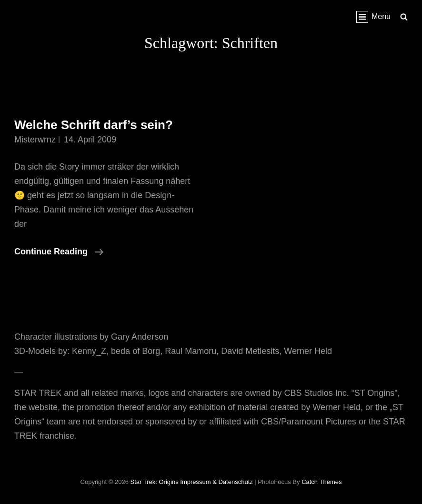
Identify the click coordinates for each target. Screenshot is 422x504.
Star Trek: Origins (155, 482)
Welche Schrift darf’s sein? (94, 125)
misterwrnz (35, 140)
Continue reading (59, 252)
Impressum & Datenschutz (216, 482)
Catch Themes (322, 482)
